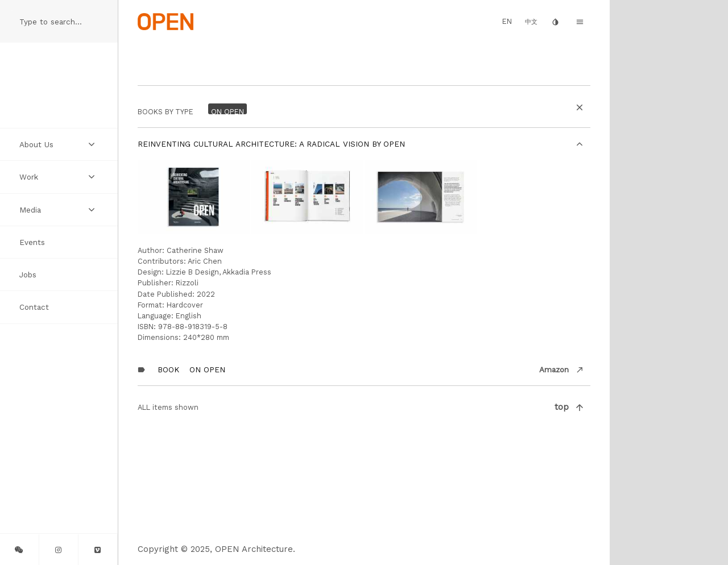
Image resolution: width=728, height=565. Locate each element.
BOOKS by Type (166, 112)
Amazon (554, 369)
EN (507, 21)
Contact (34, 307)
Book (168, 369)
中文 (531, 22)
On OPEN (207, 369)
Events (32, 242)
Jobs (28, 275)
